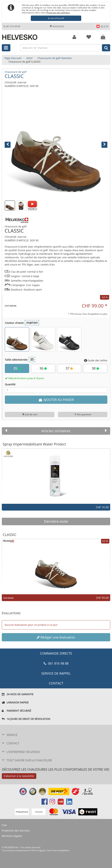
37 (69, 368)
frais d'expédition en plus (95, 314)
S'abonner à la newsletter (19, 776)
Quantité (10, 384)
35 (17, 368)
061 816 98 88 (12, 26)
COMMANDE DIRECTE (56, 653)
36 (43, 368)
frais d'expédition (61, 850)
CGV (4, 825)
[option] (56, 474)
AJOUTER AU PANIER (56, 400)
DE (107, 26)
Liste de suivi (30, 414)
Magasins (57, 26)
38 (95, 368)
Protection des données (58, 13)
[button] (12, 145)
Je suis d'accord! (56, 18)
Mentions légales (12, 836)
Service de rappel (56, 673)
